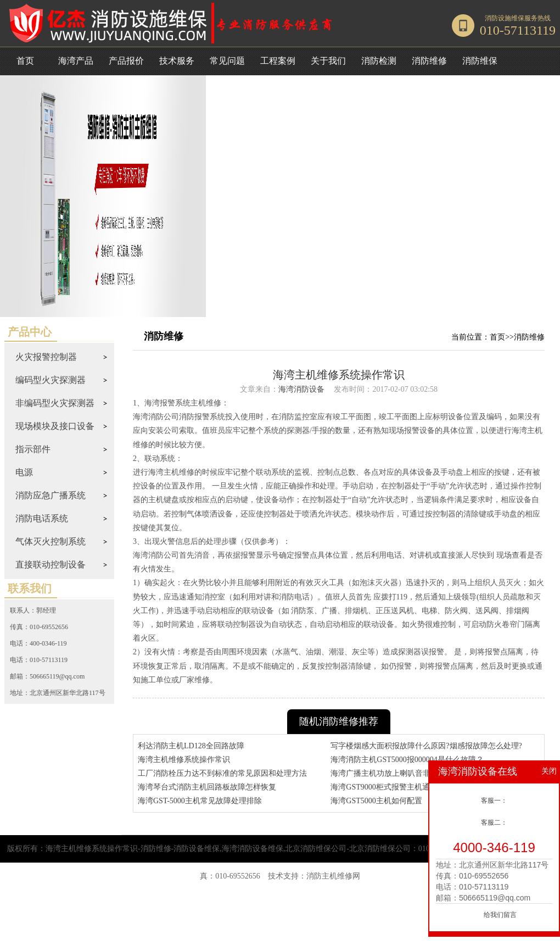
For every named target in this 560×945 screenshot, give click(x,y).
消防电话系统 (42, 518)
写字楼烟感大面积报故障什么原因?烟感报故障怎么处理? (426, 746)
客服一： (494, 801)
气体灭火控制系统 (51, 541)
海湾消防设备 (301, 389)
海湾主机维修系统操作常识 (184, 760)
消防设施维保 (505, 18)
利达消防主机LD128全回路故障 (191, 746)
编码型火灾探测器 (51, 380)
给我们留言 (500, 915)
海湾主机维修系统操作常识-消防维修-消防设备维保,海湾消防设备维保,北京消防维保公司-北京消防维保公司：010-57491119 (254, 849)
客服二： (494, 822)
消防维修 (529, 337)
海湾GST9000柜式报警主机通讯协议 (391, 787)
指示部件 (33, 449)
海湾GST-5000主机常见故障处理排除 (200, 801)
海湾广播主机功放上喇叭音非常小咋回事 (400, 773)
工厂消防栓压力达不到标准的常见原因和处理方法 (222, 773)
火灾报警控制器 (46, 357)
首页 (25, 61)
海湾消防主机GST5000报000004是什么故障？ (407, 760)
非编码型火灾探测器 (55, 403)
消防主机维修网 (333, 876)
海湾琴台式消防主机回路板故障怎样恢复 (207, 787)
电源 (24, 472)
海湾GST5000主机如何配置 (376, 801)
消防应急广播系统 (51, 495)
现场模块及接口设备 (55, 426)
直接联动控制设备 (51, 565)
